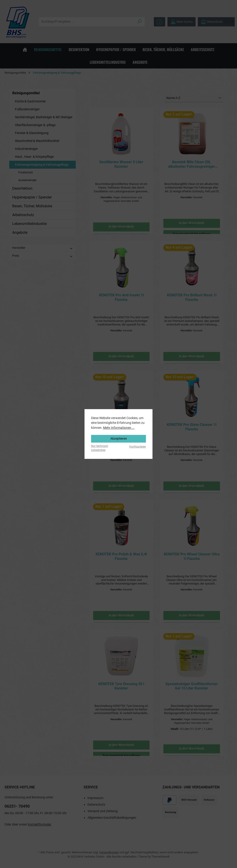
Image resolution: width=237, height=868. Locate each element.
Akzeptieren (119, 439)
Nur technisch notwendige (100, 448)
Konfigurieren (138, 447)
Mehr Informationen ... (119, 428)
